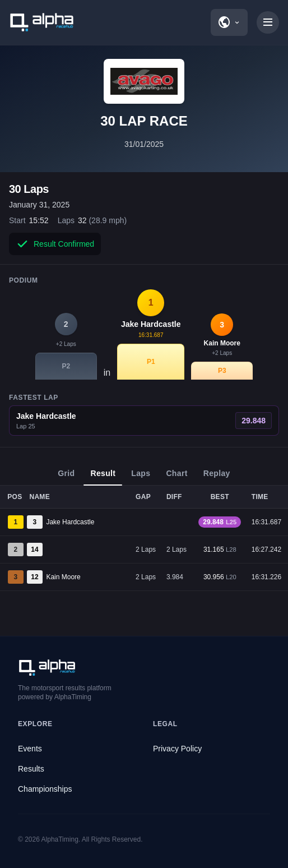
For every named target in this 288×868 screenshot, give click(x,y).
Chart (176, 477)
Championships (45, 789)
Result (103, 477)
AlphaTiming (60, 839)
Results (31, 769)
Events (30, 749)
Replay (217, 477)
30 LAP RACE (144, 121)
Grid (66, 477)
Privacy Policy (177, 749)
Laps (141, 477)
